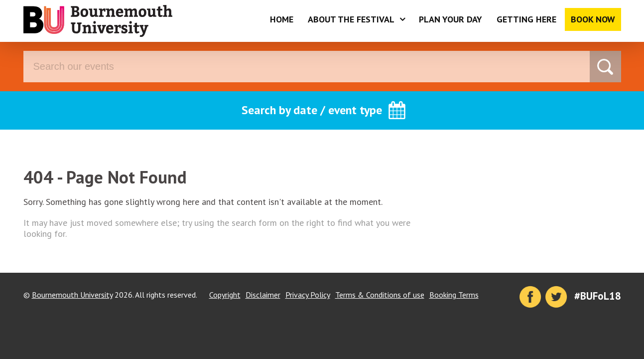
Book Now (593, 19)
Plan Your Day (451, 19)
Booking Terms (454, 295)
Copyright (225, 295)
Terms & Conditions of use (380, 295)
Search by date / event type (312, 110)
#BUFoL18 (598, 296)
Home (282, 19)
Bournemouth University (98, 21)
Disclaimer (263, 295)
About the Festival (351, 19)
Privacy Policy (308, 295)
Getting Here (526, 19)
